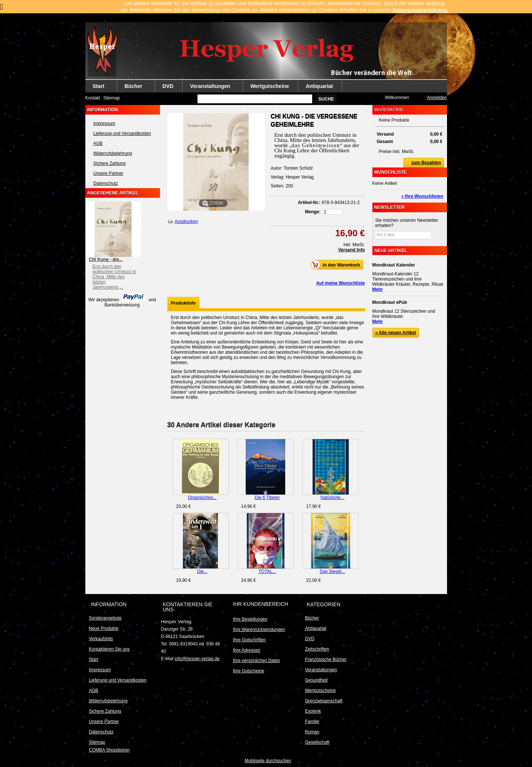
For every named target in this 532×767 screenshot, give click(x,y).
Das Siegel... (332, 571)
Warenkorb (389, 110)
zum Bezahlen (422, 163)
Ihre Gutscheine (249, 671)
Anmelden (437, 97)
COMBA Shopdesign (109, 750)
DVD (168, 86)
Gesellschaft (317, 742)
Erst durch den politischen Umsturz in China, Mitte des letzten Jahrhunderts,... (114, 277)
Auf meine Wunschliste (341, 283)
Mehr (378, 289)
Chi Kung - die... (106, 259)
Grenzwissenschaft (324, 701)
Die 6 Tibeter (267, 498)
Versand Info (351, 250)
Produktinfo (183, 303)
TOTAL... (267, 571)
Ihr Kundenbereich (261, 604)
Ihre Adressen (247, 650)
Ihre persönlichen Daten (257, 661)
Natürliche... (332, 498)
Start (99, 88)
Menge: (313, 212)
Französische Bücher (326, 659)
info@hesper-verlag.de (197, 659)
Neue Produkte (104, 628)
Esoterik (313, 711)
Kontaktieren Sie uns (110, 649)
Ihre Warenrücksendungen (259, 629)
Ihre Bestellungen (250, 619)
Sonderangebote (105, 618)
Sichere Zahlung (110, 163)
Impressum (104, 123)
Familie (312, 722)
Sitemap (112, 98)
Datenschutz (106, 183)
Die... (202, 571)
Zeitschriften (317, 649)
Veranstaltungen (210, 88)
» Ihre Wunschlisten (422, 196)
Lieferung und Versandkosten (122, 133)
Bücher (134, 88)
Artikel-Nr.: (309, 203)
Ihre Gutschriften (250, 640)
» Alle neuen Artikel (396, 333)
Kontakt (93, 98)
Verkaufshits (101, 639)
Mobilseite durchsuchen (268, 761)
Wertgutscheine (270, 86)
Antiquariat (319, 86)
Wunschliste (391, 172)
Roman (312, 732)
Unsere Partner (108, 173)
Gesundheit (316, 680)
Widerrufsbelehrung (113, 153)
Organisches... (202, 498)
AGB (98, 143)
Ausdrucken (186, 221)
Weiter (362, 453)
